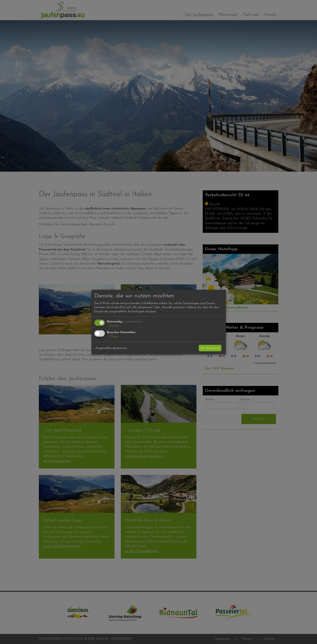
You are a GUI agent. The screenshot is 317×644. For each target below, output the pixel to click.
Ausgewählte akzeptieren (111, 348)
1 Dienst (113, 326)
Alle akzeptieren (210, 348)
